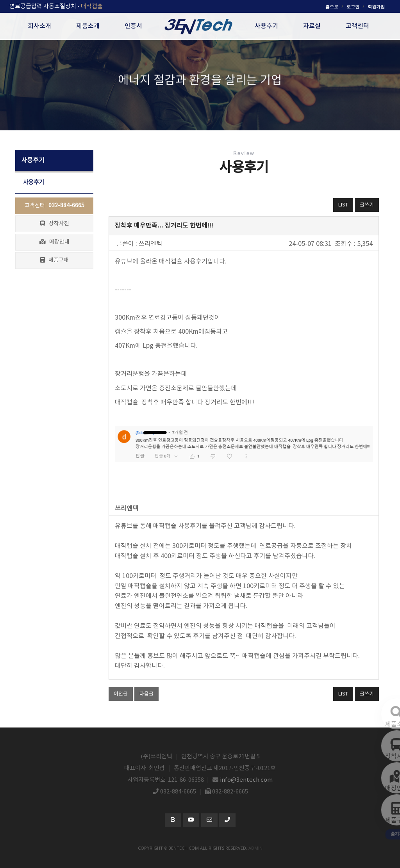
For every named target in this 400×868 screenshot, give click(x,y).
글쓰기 (367, 205)
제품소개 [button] (88, 26)
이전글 (121, 694)
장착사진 (54, 224)
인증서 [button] (133, 26)
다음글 (146, 694)
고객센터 (54, 206)
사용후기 (34, 182)
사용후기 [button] (266, 26)
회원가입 (376, 6)
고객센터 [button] (357, 26)
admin (255, 848)
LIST (343, 205)
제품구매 (54, 260)
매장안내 (54, 242)
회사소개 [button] (39, 26)
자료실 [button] (312, 26)
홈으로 (332, 6)
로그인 (353, 6)
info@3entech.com (246, 780)
